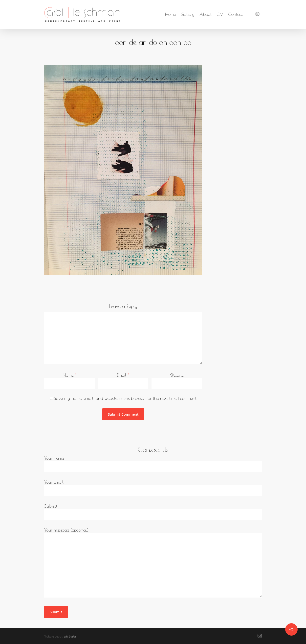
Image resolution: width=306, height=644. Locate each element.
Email (123, 375)
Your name (153, 464)
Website (177, 375)
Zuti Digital (70, 636)
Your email (153, 488)
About (206, 14)
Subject (153, 512)
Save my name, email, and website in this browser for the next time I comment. (126, 398)
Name (70, 375)
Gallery (188, 14)
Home (170, 14)
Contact (236, 14)
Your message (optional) (153, 563)
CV (220, 14)
